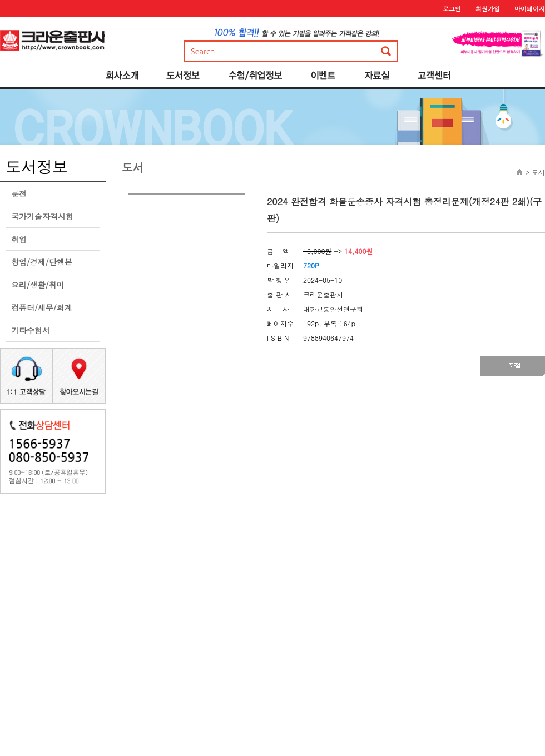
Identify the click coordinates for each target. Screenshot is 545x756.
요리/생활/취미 (38, 285)
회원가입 (488, 9)
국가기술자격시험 (42, 216)
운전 (19, 193)
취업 (19, 239)
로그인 (452, 9)
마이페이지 (530, 9)
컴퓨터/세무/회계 (42, 307)
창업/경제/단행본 (42, 262)
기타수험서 (31, 330)
